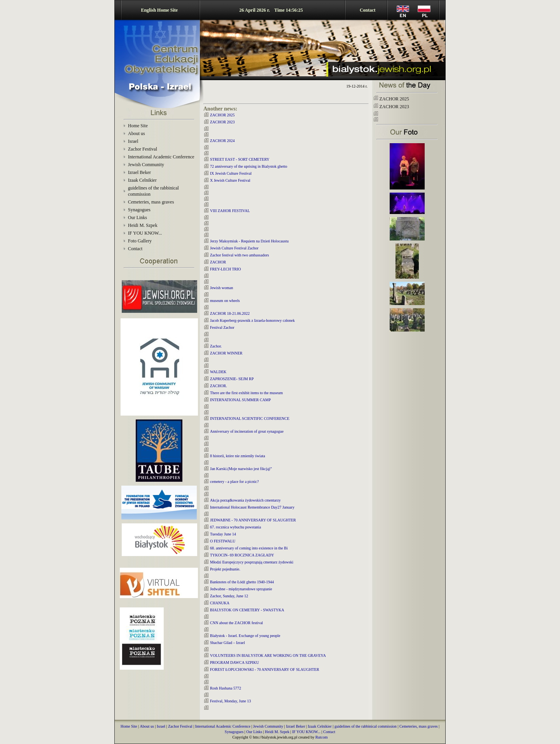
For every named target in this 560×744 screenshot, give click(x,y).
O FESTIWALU (223, 541)
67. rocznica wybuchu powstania (235, 527)
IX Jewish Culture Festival (231, 173)
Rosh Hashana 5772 (226, 688)
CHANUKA (220, 603)
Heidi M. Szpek (143, 225)
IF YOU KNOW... (145, 233)
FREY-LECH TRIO (226, 269)
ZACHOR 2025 (222, 115)
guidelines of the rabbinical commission (366, 726)
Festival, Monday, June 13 (230, 701)
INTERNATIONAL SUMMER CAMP (240, 400)
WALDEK (218, 372)
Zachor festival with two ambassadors (240, 255)
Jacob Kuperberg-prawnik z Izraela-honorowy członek (252, 320)
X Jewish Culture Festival (230, 180)
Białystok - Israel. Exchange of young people (245, 636)
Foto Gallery (140, 241)
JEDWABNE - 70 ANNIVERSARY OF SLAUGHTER (253, 520)
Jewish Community (146, 165)
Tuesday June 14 (223, 534)
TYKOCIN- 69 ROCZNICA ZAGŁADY (242, 555)
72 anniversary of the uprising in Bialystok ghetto (249, 166)
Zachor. (216, 346)
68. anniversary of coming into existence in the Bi (249, 548)
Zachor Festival (143, 149)
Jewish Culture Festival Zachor (234, 248)
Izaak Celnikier (142, 180)
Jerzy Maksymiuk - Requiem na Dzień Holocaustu (249, 241)
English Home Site (159, 10)
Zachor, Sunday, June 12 (229, 596)
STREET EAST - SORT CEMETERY (240, 159)
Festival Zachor (222, 327)
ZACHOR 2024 (222, 141)
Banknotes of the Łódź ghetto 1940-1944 (242, 582)
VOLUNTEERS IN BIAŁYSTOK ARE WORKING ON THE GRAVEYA (268, 655)
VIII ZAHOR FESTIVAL (230, 211)
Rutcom (322, 737)
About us (136, 133)
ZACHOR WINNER (226, 353)
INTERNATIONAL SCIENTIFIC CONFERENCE (250, 418)
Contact (368, 10)
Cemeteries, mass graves (151, 202)
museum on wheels (225, 301)
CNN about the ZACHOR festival (236, 623)
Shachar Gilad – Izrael (227, 643)
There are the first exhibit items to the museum (246, 393)
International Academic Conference (161, 157)
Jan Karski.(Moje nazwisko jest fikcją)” (241, 469)
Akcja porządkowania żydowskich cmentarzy (245, 500)
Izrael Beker (139, 172)
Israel (133, 141)
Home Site (138, 126)
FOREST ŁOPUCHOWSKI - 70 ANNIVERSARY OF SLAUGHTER (265, 669)
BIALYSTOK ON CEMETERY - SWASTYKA (247, 610)
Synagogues (139, 210)
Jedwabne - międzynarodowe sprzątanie (241, 589)
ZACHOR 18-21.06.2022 (230, 313)
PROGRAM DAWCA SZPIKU (234, 662)
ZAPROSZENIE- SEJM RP (232, 379)
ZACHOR (218, 262)
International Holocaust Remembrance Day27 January (252, 507)
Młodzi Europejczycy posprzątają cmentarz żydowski (252, 562)
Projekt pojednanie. (225, 569)
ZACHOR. (219, 386)
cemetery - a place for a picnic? (234, 482)
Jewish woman (221, 288)
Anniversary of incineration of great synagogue (247, 431)
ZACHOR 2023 (222, 122)
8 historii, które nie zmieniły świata (238, 456)
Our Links (137, 218)
